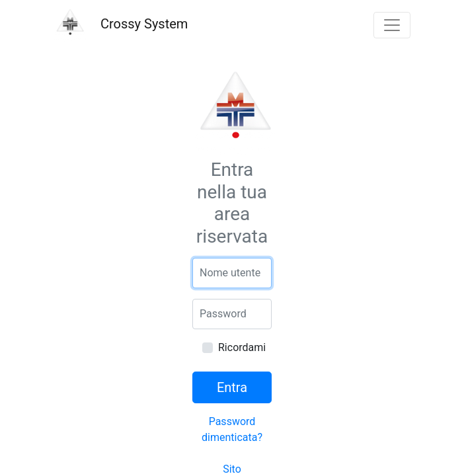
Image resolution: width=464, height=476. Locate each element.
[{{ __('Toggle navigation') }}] (392, 25)
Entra (232, 387)
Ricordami (242, 347)
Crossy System (121, 25)
